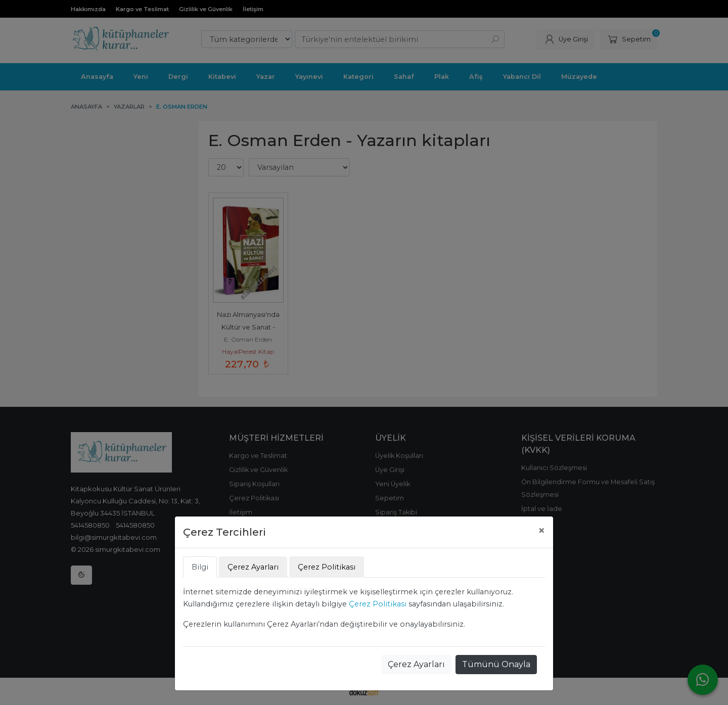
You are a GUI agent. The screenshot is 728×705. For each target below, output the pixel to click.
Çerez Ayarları (416, 664)
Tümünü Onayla (496, 664)
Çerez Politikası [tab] (327, 567)
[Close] (541, 531)
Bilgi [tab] (200, 567)
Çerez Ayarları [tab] (253, 567)
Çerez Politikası (378, 604)
